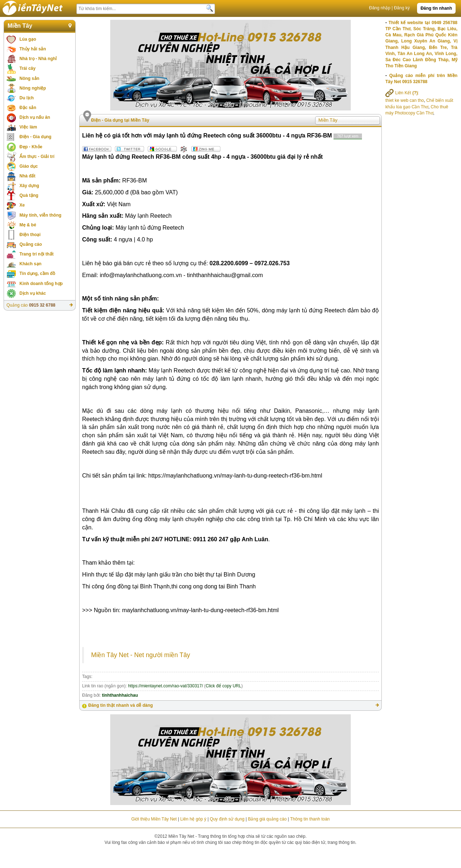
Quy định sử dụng (227, 819)
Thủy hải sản (33, 49)
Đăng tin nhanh (436, 8)
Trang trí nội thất (37, 254)
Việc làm (28, 127)
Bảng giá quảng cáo (267, 819)
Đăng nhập (380, 8)
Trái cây (28, 68)
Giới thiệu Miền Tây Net (154, 819)
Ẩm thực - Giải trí (37, 157)
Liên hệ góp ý (193, 819)
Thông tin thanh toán (310, 819)
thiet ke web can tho (405, 100)
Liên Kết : (402, 93)
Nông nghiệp (33, 88)
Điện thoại (30, 235)
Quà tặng (29, 195)
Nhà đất (27, 176)
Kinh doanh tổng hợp (41, 284)
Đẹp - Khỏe (31, 147)
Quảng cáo (31, 244)
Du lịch (27, 98)
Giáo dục (29, 166)
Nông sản (29, 78)
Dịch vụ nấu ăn (35, 117)
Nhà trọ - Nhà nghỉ (38, 59)
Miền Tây (20, 26)
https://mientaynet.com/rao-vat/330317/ (165, 686)
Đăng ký (402, 8)
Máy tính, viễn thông (40, 215)
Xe (22, 205)
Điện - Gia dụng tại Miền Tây (120, 120)
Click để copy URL (223, 686)
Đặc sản (28, 108)
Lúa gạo (28, 39)
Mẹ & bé (28, 225)
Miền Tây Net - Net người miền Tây (141, 655)
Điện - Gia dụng (35, 137)
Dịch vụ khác (33, 293)
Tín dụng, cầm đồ (37, 273)
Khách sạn (30, 264)
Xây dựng (29, 186)
